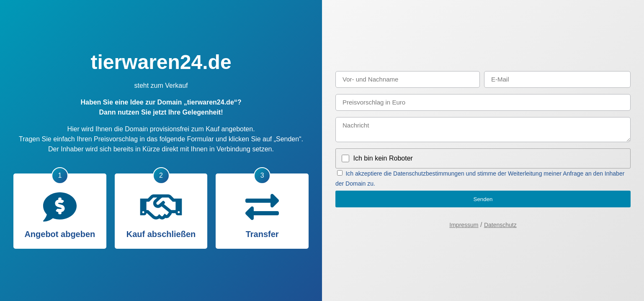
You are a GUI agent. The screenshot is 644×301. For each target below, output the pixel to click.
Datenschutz (500, 225)
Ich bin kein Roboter (383, 158)
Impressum (464, 225)
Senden (483, 199)
